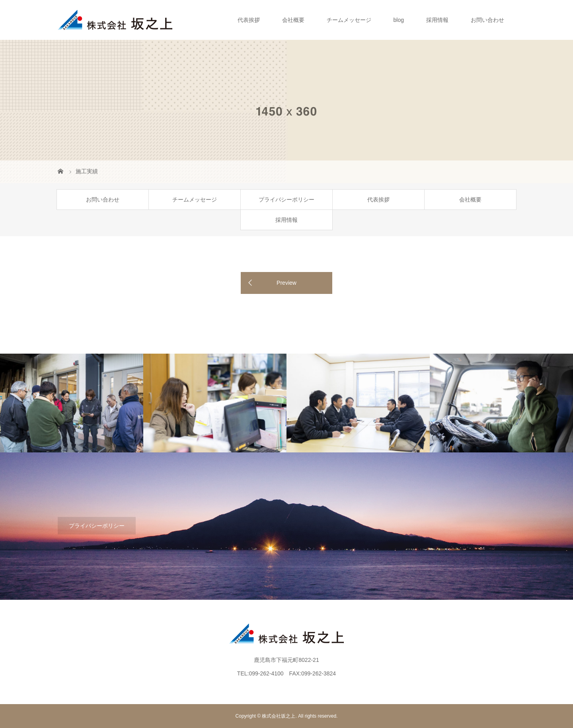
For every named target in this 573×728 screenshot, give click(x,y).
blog (399, 20)
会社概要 (293, 20)
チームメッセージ (349, 20)
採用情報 (437, 20)
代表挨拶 (249, 20)
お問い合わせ (487, 20)
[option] (72, 403)
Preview (286, 283)
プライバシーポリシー (286, 200)
